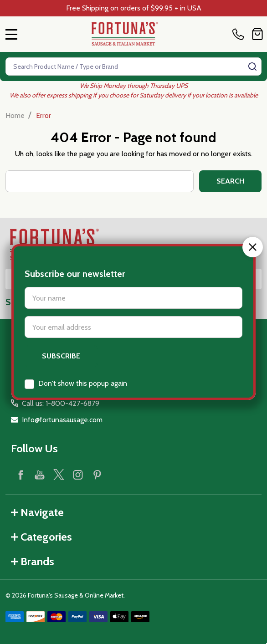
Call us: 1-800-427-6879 (61, 403)
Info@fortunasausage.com (62, 420)
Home (15, 115)
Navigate (37, 512)
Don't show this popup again (83, 351)
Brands (33, 561)
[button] (253, 215)
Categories (41, 537)
